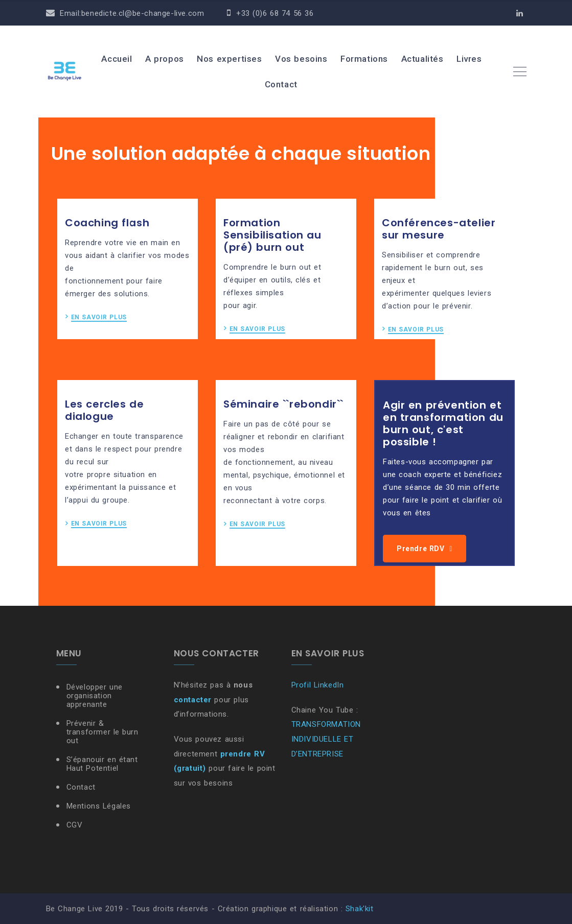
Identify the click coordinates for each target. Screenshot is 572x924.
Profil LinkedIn (318, 685)
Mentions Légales (99, 806)
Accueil (117, 59)
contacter (193, 700)
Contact (281, 84)
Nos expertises (229, 59)
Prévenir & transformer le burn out (102, 732)
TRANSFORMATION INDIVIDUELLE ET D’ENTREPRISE (326, 739)
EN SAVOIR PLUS (99, 317)
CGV (75, 825)
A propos (165, 59)
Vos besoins (301, 59)
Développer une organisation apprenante (95, 696)
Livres (469, 59)
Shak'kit (360, 909)
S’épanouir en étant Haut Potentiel (102, 764)
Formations (364, 59)
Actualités (422, 59)
